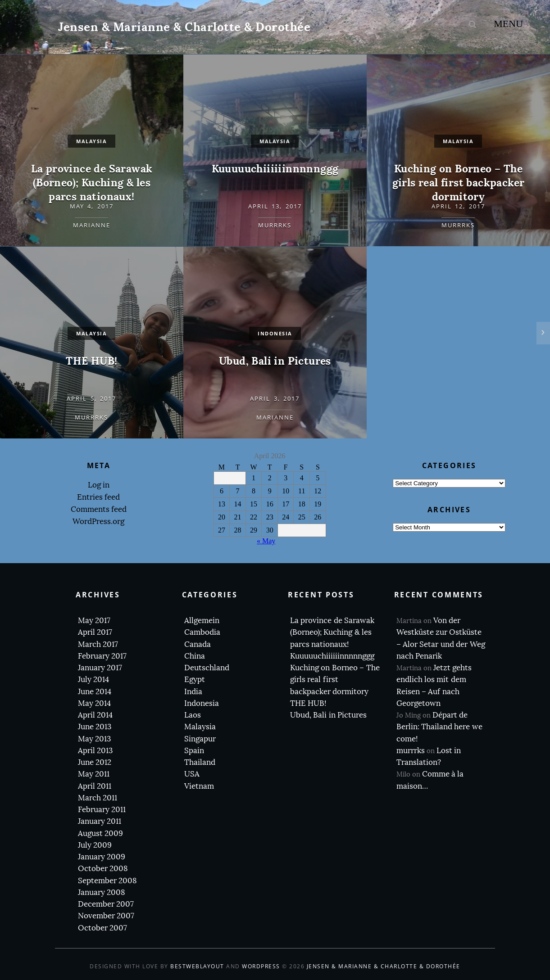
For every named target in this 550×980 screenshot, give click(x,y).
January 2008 (102, 892)
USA (192, 774)
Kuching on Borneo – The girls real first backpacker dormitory (459, 183)
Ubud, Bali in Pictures (275, 361)
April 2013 (95, 751)
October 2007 (102, 928)
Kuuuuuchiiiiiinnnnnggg (275, 169)
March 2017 (98, 644)
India (193, 692)
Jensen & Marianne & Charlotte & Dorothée (184, 27)
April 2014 (95, 715)
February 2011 (102, 810)
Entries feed (98, 497)
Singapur (200, 739)
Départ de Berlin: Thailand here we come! (439, 727)
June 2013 (95, 727)
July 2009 (95, 845)
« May (266, 541)
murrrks (275, 225)
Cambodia (202, 632)
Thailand (200, 762)
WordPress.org (98, 522)
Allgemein (202, 621)
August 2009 (100, 833)
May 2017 (94, 621)
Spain (194, 751)
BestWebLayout (197, 966)
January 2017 (100, 668)
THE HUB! (91, 361)
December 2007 (106, 904)
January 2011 (100, 821)
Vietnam (199, 786)
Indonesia (202, 703)
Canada (198, 644)
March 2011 (98, 798)
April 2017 (95, 632)
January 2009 (102, 857)
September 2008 (107, 881)
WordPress (261, 966)
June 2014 (95, 692)
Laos (193, 715)
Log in (99, 485)
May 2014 (94, 703)
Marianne (92, 225)
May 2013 (94, 739)
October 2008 (103, 869)
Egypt (195, 680)
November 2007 (106, 916)
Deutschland (207, 668)
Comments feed (99, 509)
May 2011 (94, 774)
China (195, 656)
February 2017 (102, 656)
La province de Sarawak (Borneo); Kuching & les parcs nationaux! (92, 183)
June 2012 (95, 762)
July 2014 (93, 680)
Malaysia (91, 141)
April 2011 (95, 786)
